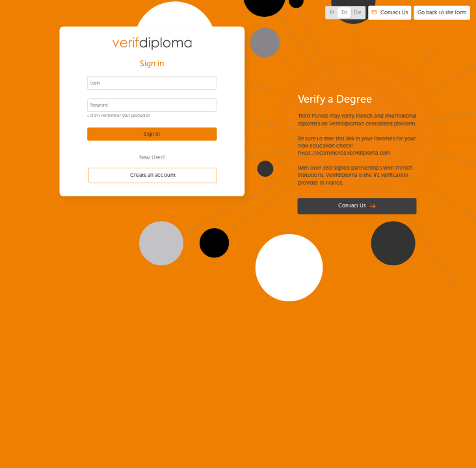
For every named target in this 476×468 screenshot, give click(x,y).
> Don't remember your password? (119, 116)
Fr (332, 13)
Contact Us (357, 206)
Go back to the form (442, 12)
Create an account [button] (153, 175)
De (357, 13)
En (345, 13)
